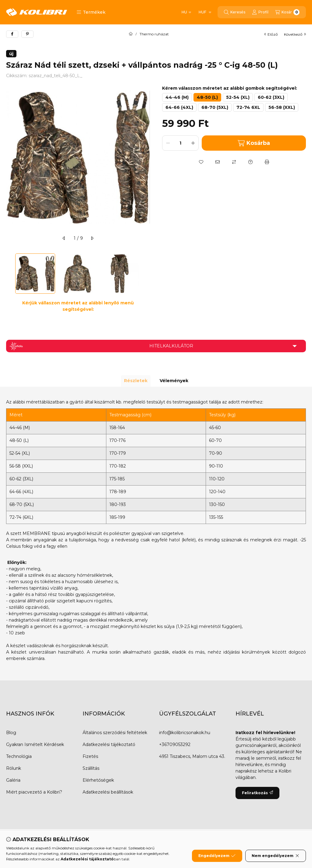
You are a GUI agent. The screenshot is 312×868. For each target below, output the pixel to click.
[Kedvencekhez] (201, 162)
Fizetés (90, 756)
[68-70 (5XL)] (215, 107)
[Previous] (9, 274)
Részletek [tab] (136, 381)
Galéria (13, 780)
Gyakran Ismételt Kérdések (35, 744)
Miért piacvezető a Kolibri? (34, 792)
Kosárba (254, 143)
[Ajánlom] (218, 162)
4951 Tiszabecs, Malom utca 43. (192, 756)
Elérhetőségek (98, 780)
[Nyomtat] (267, 162)
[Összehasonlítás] (234, 162)
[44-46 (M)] (177, 97)
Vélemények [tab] (174, 381)
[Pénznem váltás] (205, 12)
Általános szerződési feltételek (115, 733)
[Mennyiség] (180, 143)
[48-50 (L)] (207, 97)
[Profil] (260, 12)
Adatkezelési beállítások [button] (108, 792)
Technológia (19, 756)
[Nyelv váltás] (186, 12)
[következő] (92, 238)
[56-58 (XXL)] (282, 107)
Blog (11, 733)
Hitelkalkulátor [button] (171, 346)
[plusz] (193, 143)
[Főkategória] (131, 34)
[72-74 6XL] (248, 107)
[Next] (147, 274)
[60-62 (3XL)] (271, 97)
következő (295, 34)
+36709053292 (175, 744)
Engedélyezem (217, 856)
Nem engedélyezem (276, 856)
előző (271, 34)
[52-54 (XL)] (238, 97)
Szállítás (91, 768)
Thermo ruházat (154, 34)
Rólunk (14, 768)
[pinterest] (27, 34)
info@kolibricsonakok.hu (185, 733)
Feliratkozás (257, 793)
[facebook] (12, 34)
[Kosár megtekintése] (287, 12)
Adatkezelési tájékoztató (109, 744)
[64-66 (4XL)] (179, 107)
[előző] (64, 238)
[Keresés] (235, 12)
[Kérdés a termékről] (250, 162)
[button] (91, 12)
